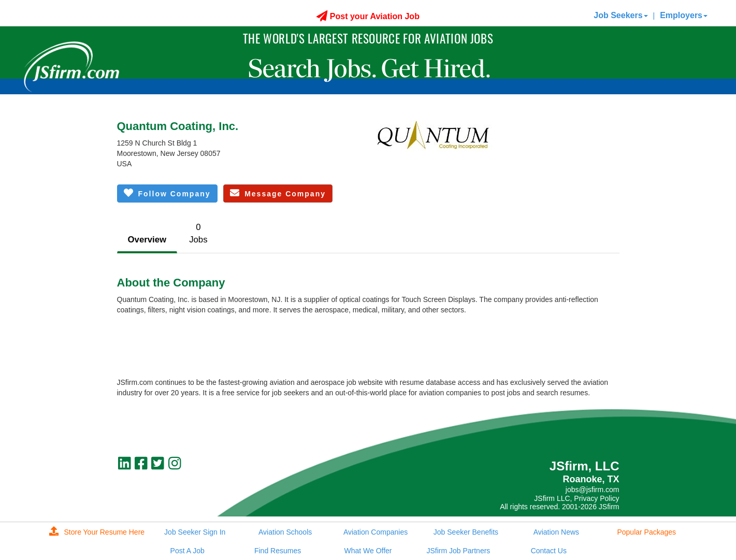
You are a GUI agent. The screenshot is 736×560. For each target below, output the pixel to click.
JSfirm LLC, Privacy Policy (576, 498)
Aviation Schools (285, 532)
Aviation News (556, 532)
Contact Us (549, 551)
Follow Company (167, 193)
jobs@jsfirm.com (593, 490)
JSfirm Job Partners (458, 551)
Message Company (278, 193)
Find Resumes (278, 551)
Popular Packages (646, 532)
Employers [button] (684, 15)
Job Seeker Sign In (195, 532)
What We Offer (368, 551)
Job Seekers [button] (620, 15)
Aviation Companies (376, 532)
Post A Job (187, 551)
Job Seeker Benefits (466, 532)
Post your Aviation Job (368, 16)
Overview (147, 240)
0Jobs (198, 233)
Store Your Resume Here (97, 532)
